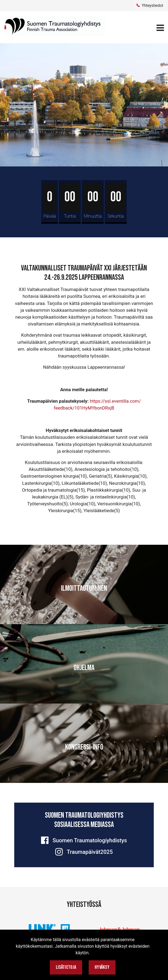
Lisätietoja (66, 967)
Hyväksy (102, 967)
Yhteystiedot (152, 5)
